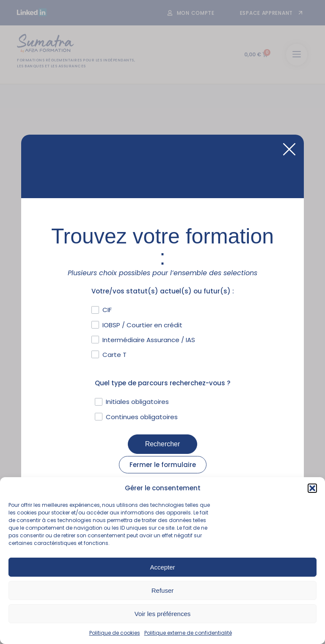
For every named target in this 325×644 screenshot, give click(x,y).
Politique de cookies (115, 633)
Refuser (163, 590)
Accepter (162, 567)
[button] (312, 488)
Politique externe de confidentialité (188, 633)
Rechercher (163, 444)
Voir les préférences (163, 614)
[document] (162, 322)
